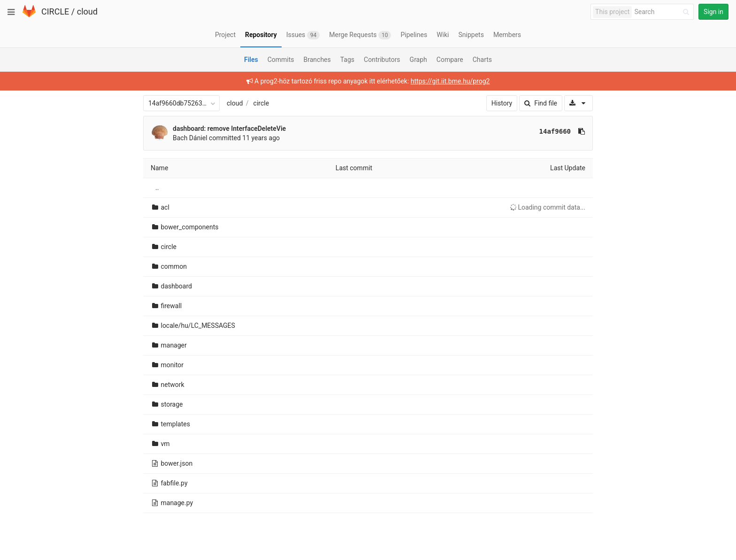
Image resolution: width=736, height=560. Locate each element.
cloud (87, 11)
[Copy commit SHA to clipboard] (582, 131)
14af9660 (555, 131)
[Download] (579, 103)
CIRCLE (55, 11)
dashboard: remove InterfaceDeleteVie (229, 129)
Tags (347, 60)
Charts (482, 60)
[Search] (663, 12)
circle (261, 103)
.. (157, 188)
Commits (281, 60)
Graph (418, 60)
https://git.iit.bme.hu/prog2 (450, 81)
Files (251, 60)
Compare (450, 60)
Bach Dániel (190, 138)
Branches (317, 60)
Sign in (713, 12)
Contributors (382, 60)
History (502, 103)
